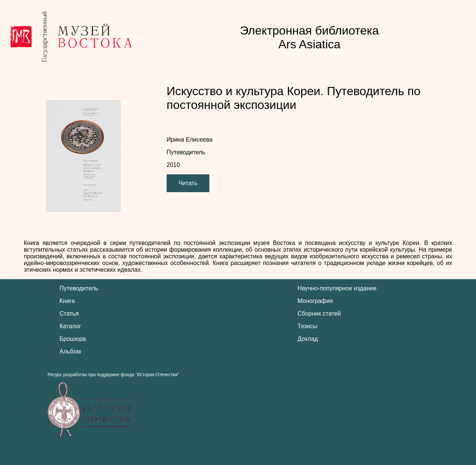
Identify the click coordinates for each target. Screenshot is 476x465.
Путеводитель (79, 288)
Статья (69, 314)
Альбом (70, 351)
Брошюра (73, 339)
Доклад (308, 339)
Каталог (70, 326)
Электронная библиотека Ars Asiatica (309, 37)
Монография (315, 301)
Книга (67, 301)
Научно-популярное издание (337, 288)
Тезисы (307, 326)
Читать (188, 183)
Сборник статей (319, 314)
